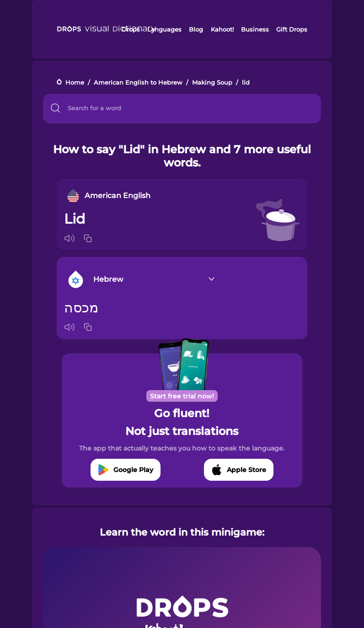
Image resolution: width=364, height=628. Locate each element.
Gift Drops (292, 29)
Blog (196, 29)
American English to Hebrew (138, 83)
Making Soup (212, 83)
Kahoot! (222, 29)
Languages (164, 29)
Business (255, 29)
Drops (131, 29)
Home (75, 83)
